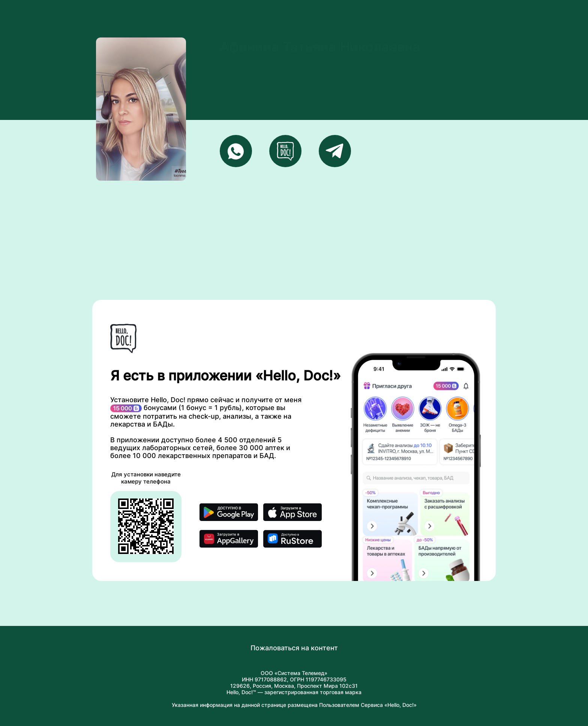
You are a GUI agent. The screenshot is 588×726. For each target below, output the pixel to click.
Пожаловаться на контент (294, 648)
